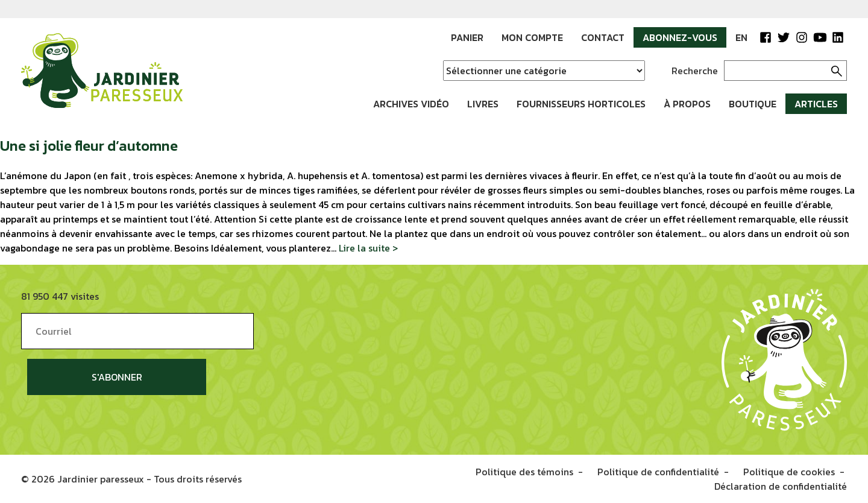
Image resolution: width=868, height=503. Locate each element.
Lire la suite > (368, 248)
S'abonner (117, 377)
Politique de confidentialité (658, 472)
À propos (687, 104)
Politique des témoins (524, 472)
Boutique (753, 104)
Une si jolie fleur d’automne (89, 146)
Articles (816, 104)
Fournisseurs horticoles (581, 104)
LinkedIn (838, 37)
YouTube (820, 37)
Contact (603, 37)
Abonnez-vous (680, 37)
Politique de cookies (789, 472)
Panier (467, 37)
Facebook (766, 37)
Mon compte (532, 37)
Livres (483, 104)
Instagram (802, 37)
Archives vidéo (411, 104)
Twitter (784, 37)
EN (741, 37)
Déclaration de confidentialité (781, 486)
